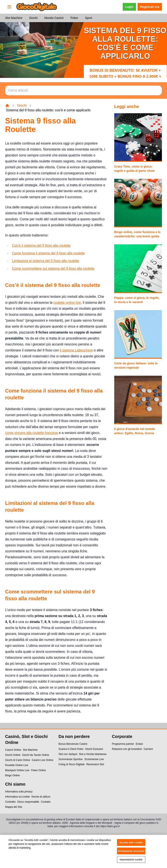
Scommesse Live (94, 759)
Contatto (46, 802)
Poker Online (38, 770)
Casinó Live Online (42, 760)
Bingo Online (12, 775)
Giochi (33, 18)
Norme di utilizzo (41, 797)
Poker (74, 18)
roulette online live (67, 303)
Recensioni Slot (95, 764)
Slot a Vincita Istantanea (93, 754)
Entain (139, 744)
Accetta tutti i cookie (131, 845)
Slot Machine (14, 18)
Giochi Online (13, 755)
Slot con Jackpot (68, 754)
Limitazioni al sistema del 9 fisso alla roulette (46, 261)
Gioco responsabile (28, 802)
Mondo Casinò (54, 18)
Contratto (10, 802)
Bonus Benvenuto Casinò (73, 744)
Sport (88, 18)
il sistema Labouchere (76, 350)
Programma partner (123, 744)
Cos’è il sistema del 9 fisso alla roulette (41, 246)
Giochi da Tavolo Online (36, 755)
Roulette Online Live (17, 765)
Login (129, 7)
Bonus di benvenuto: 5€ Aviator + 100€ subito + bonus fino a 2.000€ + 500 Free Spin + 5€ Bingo (125, 76)
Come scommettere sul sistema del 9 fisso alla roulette (53, 269)
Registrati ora (150, 7)
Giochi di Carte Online (18, 760)
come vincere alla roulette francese (31, 433)
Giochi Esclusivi (94, 749)
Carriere (148, 749)
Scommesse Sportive (71, 759)
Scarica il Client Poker (71, 749)
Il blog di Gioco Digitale (72, 764)
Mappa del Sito (14, 807)
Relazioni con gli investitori (127, 749)
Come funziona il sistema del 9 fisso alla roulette (48, 253)
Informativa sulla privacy (19, 792)
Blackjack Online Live (17, 770)
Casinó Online (13, 750)
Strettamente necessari (131, 853)
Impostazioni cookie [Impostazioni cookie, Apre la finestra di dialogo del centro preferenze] (131, 862)
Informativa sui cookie (17, 797)
